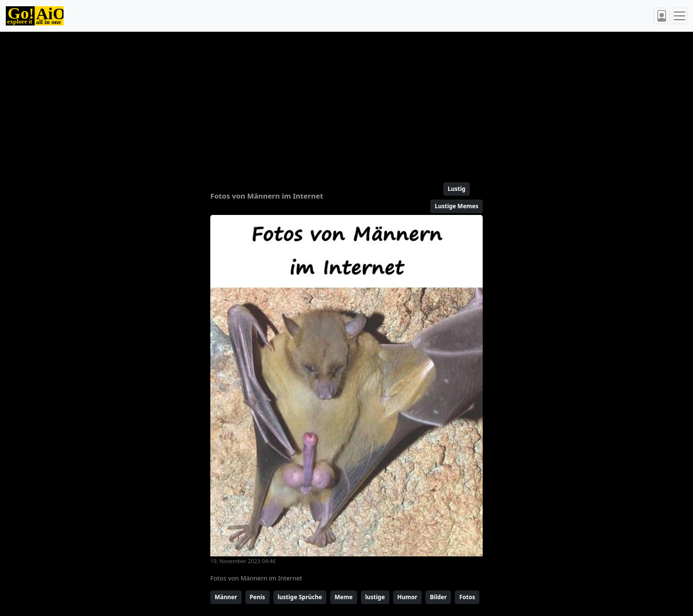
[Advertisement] (323, 103)
